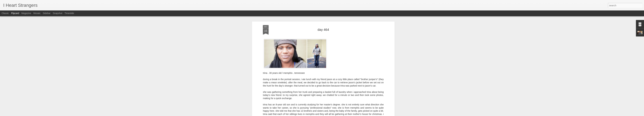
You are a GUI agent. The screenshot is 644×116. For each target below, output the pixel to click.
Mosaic (37, 13)
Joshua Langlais (339, 66)
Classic (5, 13)
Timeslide (69, 13)
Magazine (26, 13)
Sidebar (47, 13)
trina (327, 70)
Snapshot (58, 13)
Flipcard (15, 13)
